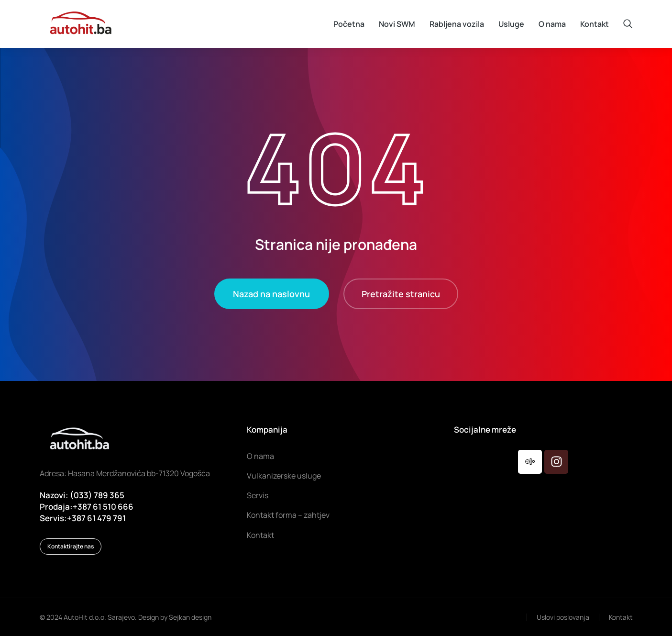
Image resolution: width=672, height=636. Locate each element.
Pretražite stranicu (401, 294)
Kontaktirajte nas (71, 546)
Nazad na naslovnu (271, 294)
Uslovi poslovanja (563, 617)
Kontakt (621, 617)
